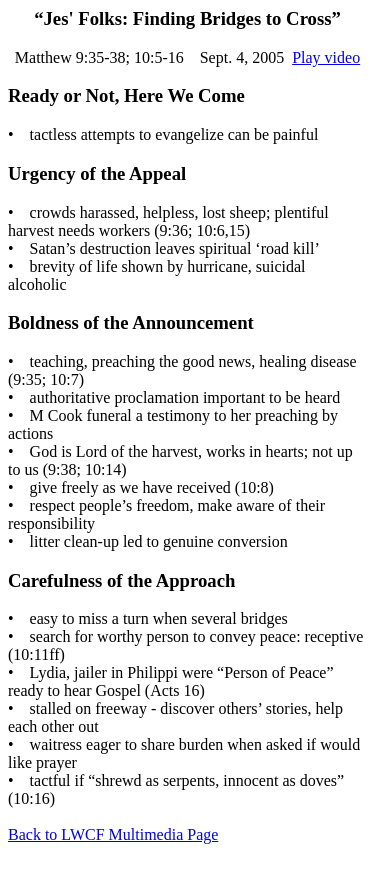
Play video (326, 57)
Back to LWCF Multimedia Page (113, 834)
